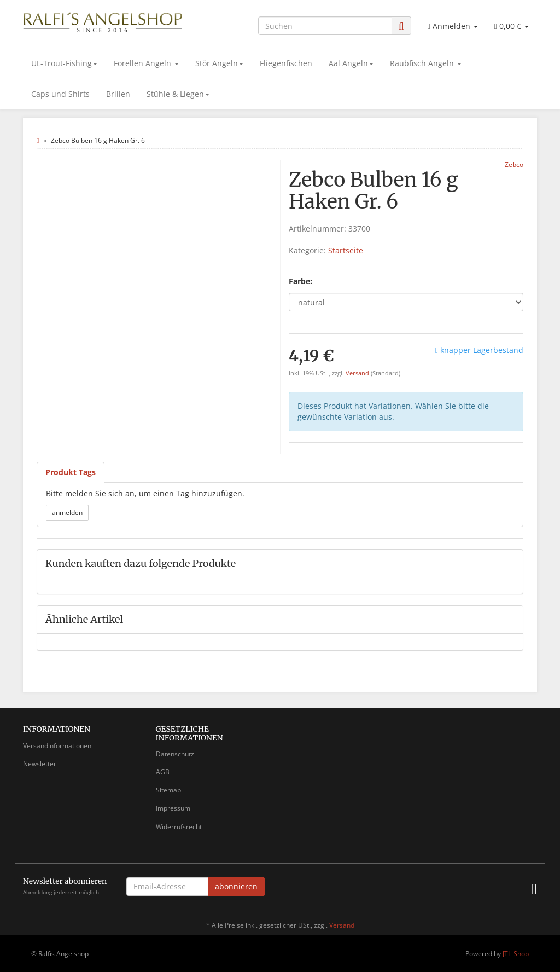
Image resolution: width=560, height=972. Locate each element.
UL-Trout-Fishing (64, 63)
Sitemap (168, 790)
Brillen (118, 94)
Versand (358, 373)
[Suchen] (325, 26)
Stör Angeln (219, 63)
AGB (163, 772)
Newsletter (40, 764)
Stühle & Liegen (178, 94)
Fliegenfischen (286, 63)
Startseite (346, 250)
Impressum (173, 808)
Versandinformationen (57, 746)
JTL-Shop (516, 954)
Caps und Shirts (60, 94)
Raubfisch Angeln (426, 63)
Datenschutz (175, 754)
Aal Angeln (351, 63)
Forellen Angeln (146, 63)
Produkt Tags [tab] (71, 472)
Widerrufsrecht (179, 827)
